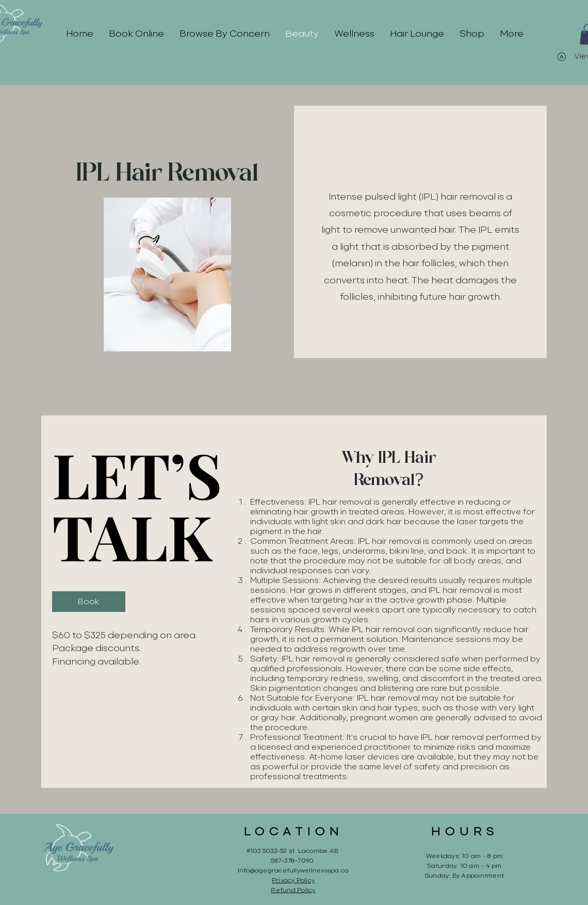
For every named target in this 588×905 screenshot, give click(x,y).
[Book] (89, 602)
